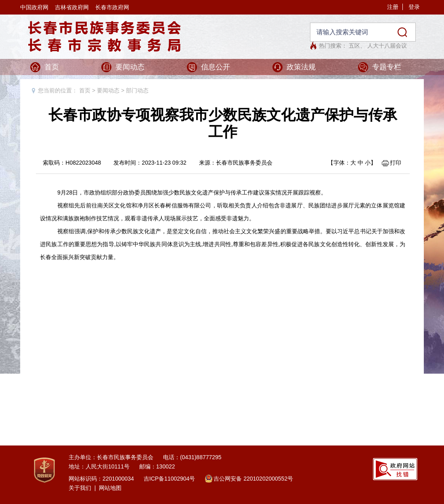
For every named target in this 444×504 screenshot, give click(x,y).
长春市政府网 (112, 7)
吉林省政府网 (72, 7)
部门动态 (137, 90)
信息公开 (216, 67)
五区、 (357, 46)
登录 (414, 7)
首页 (52, 67)
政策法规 (301, 67)
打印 (396, 163)
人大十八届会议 (387, 46)
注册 (393, 7)
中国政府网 (34, 7)
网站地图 (110, 488)
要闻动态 (130, 67)
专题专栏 (387, 67)
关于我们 (80, 488)
